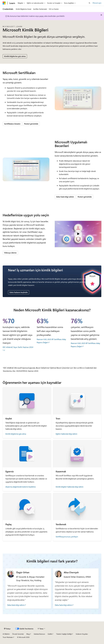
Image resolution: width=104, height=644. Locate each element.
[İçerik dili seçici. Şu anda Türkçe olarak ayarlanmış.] (7, 629)
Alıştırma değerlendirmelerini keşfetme (21, 487)
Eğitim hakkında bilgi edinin (66, 434)
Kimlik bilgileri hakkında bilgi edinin (70, 487)
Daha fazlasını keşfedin (19, 292)
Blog (28, 634)
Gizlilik (50, 634)
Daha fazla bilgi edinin (65, 197)
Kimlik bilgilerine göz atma (15, 56)
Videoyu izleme (10, 253)
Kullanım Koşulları (82, 634)
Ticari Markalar (8, 637)
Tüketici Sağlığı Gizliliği (64, 634)
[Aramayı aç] (89, 3)
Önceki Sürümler (18, 634)
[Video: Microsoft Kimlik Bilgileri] (78, 234)
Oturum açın (97, 3)
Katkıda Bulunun (39, 634)
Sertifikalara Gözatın (12, 124)
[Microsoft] (4, 3)
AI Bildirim (6, 634)
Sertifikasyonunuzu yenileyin (67, 537)
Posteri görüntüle (31, 124)
